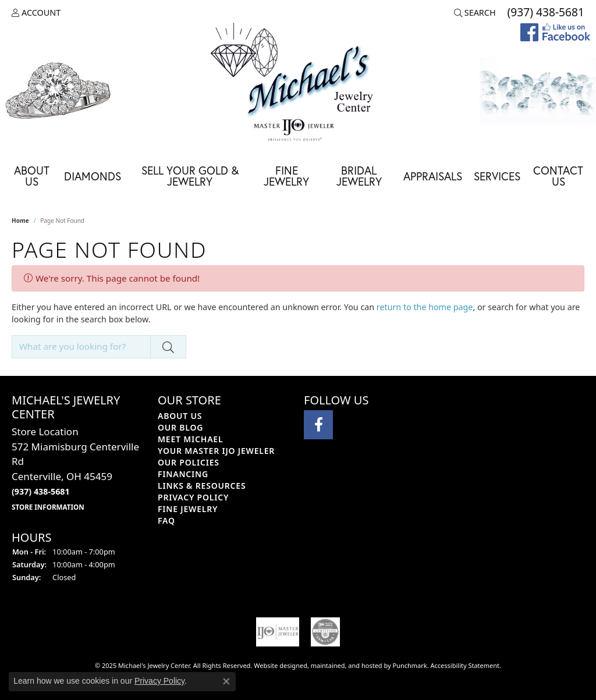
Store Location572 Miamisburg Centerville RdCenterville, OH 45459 (75, 468)
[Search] (475, 13)
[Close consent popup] (226, 681)
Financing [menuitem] (183, 474)
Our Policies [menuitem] (189, 462)
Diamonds (93, 176)
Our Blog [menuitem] (180, 427)
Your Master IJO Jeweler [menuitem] (216, 451)
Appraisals (433, 176)
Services (497, 176)
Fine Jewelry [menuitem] (188, 509)
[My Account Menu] (36, 13)
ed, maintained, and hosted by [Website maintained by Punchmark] (346, 665)
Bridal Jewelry (359, 176)
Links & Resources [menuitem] (202, 486)
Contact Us (558, 176)
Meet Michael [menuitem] (190, 439)
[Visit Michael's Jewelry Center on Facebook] (318, 425)
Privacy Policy (159, 681)
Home (20, 221)
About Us (32, 176)
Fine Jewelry (286, 176)
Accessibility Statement (465, 665)
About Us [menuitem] (180, 416)
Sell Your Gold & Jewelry (190, 176)
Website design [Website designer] (277, 665)
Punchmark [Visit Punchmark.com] (410, 665)
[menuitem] (278, 632)
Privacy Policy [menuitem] (193, 497)
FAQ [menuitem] (166, 520)
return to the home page (425, 307)
